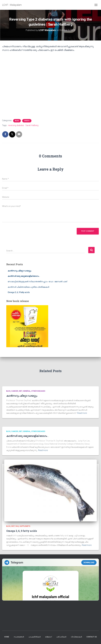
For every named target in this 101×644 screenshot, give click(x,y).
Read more (82, 413)
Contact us (92, 637)
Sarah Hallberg (32, 125)
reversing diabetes (16, 125)
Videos (27, 121)
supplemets (25, 526)
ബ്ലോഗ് (48, 637)
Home (7, 637)
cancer (15, 391)
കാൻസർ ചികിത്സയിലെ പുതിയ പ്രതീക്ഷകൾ (28, 287)
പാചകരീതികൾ (35, 637)
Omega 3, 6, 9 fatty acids (19, 292)
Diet (21, 391)
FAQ (17, 526)
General (27, 391)
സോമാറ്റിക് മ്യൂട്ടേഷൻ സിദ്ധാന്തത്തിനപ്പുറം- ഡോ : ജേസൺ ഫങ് (37, 282)
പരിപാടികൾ (61, 637)
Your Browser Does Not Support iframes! (50, 580)
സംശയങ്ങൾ (19, 637)
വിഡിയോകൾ (76, 637)
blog (17, 121)
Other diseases (38, 391)
